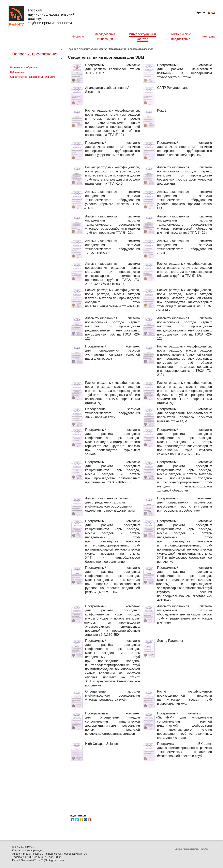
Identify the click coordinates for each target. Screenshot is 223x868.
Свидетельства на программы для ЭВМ (33, 77)
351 (32, 857)
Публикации (17, 72)
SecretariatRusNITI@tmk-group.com (42, 860)
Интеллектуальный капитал (93, 49)
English (211, 12)
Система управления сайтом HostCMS (191, 849)
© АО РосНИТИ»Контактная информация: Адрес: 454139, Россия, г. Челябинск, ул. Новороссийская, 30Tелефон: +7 (50, 852)
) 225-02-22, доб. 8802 (47, 857)
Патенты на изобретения (24, 68)
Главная (72, 49)
